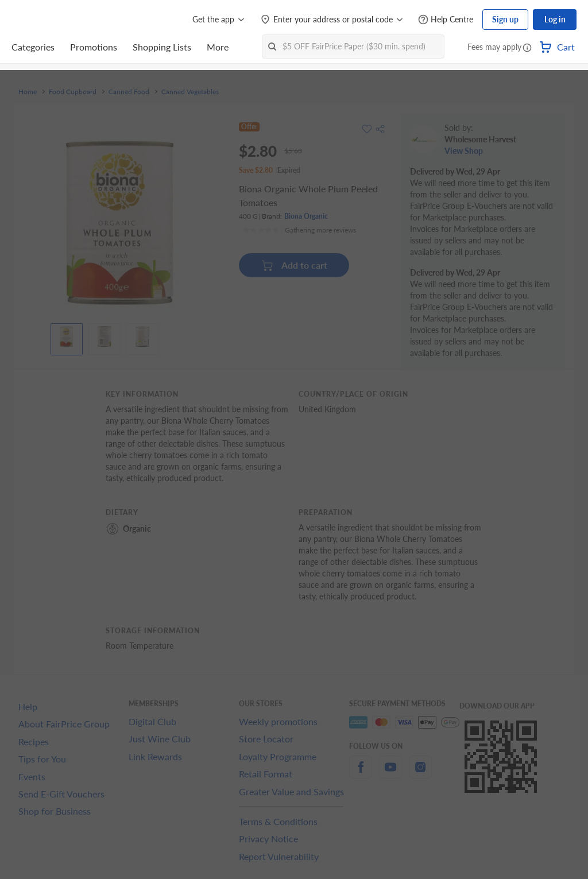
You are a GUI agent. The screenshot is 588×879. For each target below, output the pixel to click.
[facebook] (361, 774)
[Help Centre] (446, 20)
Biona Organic (306, 216)
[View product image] (67, 336)
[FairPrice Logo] (44, 20)
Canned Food (129, 92)
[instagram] (420, 774)
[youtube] (390, 774)
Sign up (505, 19)
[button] (527, 48)
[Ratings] (299, 230)
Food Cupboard (73, 92)
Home (28, 92)
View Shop (464, 151)
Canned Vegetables (190, 92)
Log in (555, 19)
